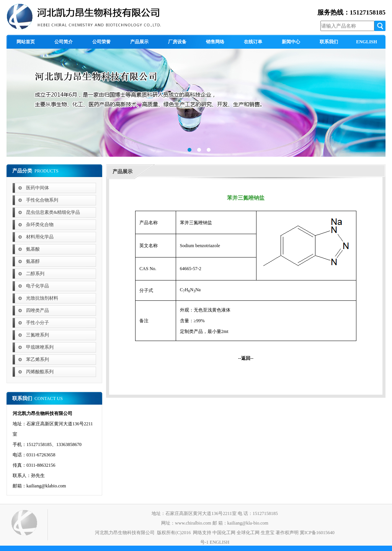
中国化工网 (224, 533)
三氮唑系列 (38, 335)
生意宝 (268, 533)
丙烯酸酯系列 (40, 372)
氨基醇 (33, 261)
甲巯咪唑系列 (40, 347)
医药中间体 (38, 188)
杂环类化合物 (40, 225)
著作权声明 (287, 533)
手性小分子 (38, 323)
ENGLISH (220, 542)
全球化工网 (248, 533)
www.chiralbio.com (193, 523)
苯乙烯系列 (38, 359)
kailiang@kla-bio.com (248, 523)
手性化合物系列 (42, 200)
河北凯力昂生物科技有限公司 (125, 533)
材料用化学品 (40, 237)
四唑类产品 (38, 310)
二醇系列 (35, 274)
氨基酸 (33, 249)
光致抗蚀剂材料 (42, 298)
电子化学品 (38, 286)
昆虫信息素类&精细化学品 (53, 212)
